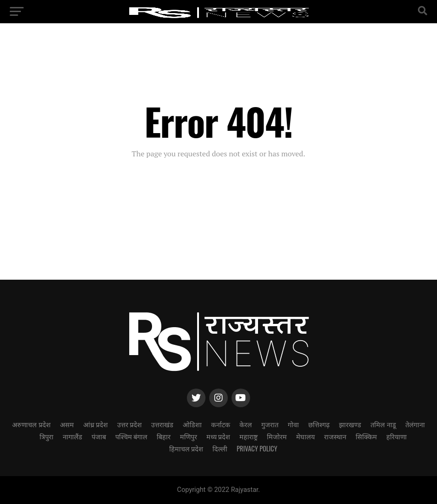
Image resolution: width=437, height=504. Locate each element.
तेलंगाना (415, 424)
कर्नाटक (221, 424)
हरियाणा (397, 436)
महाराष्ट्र (248, 436)
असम (67, 424)
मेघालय (305, 436)
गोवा (293, 424)
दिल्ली (220, 448)
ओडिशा (192, 424)
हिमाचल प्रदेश (186, 448)
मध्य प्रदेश (218, 436)
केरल (246, 424)
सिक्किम (366, 436)
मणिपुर (189, 436)
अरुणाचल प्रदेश (31, 424)
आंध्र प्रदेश (96, 424)
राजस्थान (335, 436)
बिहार (164, 436)
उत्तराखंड (162, 424)
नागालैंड (73, 436)
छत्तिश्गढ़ (319, 424)
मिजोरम (277, 436)
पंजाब (99, 436)
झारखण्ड (350, 424)
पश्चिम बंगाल (131, 436)
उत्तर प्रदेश (129, 424)
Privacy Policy (257, 448)
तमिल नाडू (383, 424)
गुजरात (270, 424)
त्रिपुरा (46, 436)
